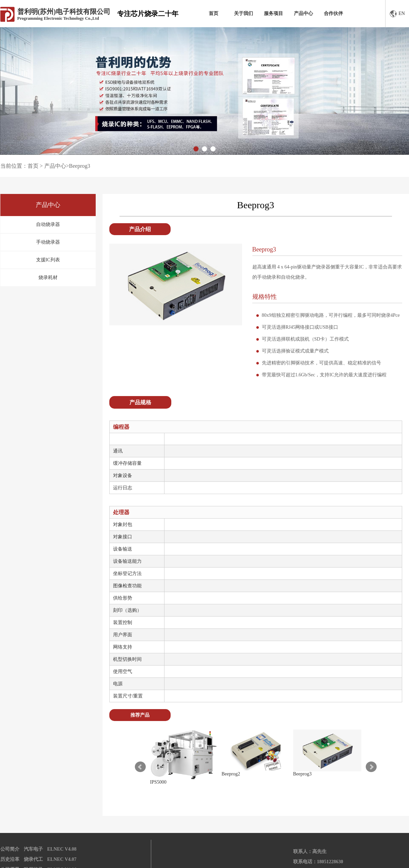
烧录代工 (33, 859)
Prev (140, 767)
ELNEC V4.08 (62, 849)
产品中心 (303, 13)
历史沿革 (10, 859)
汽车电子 (33, 849)
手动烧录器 (48, 242)
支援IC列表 (48, 260)
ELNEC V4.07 (62, 859)
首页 (214, 13)
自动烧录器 (48, 224)
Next (371, 767)
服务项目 (273, 13)
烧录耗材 (48, 277)
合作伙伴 (333, 13)
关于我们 (243, 13)
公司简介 (10, 849)
